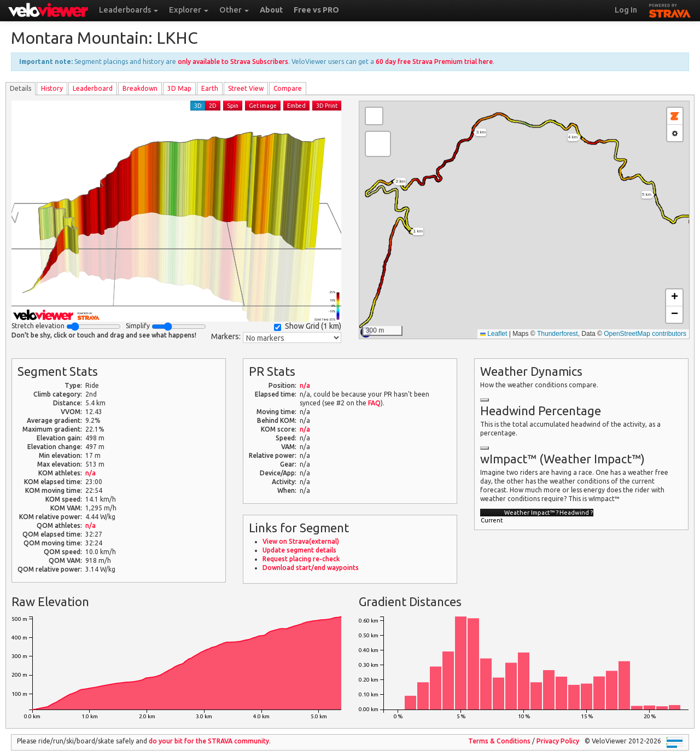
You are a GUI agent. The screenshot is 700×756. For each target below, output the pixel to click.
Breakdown (140, 88)
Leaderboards (129, 10)
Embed (296, 106)
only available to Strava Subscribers (233, 62)
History (52, 88)
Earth (210, 88)
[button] (378, 144)
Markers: (226, 336)
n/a (91, 473)
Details (21, 88)
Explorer (189, 10)
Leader (93, 88)
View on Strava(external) (301, 541)
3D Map (179, 88)
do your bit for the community (209, 741)
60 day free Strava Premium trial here (434, 62)
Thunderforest (558, 334)
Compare (288, 88)
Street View (246, 88)
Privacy (558, 741)
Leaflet (494, 334)
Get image (263, 106)
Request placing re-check (301, 559)
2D (213, 106)
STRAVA (670, 9)
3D (198, 106)
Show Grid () (308, 326)
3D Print (327, 106)
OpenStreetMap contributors (645, 334)
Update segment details (299, 550)
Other (234, 10)
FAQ (374, 403)
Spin (233, 106)
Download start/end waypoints (311, 568)
